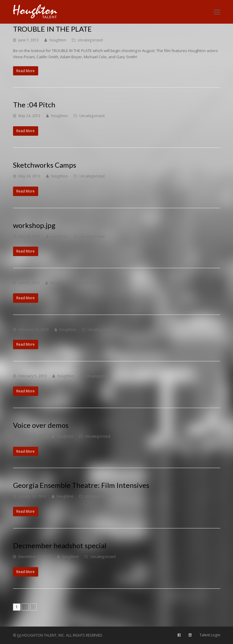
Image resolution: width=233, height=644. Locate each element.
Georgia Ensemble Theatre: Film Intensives (81, 485)
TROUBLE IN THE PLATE (52, 29)
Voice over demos (41, 425)
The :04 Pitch (34, 105)
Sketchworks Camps (45, 165)
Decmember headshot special (60, 545)
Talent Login (210, 635)
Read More (25, 71)
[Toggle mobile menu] (217, 12)
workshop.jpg (34, 225)
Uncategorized (90, 40)
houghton (58, 40)
